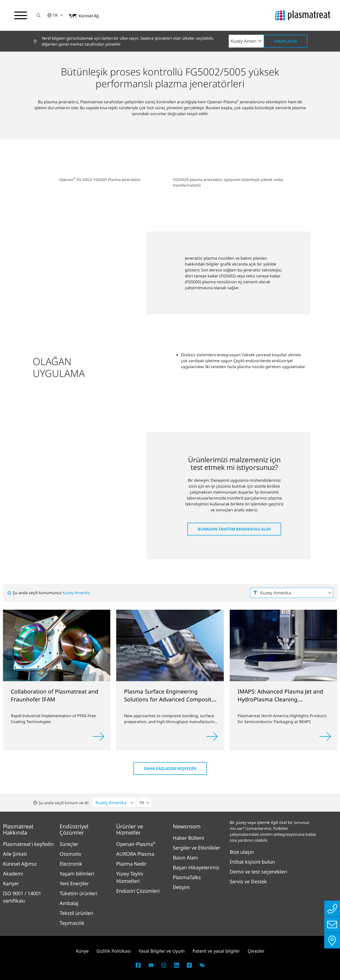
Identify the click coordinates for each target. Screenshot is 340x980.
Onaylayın (286, 41)
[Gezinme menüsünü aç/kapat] (21, 16)
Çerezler (256, 951)
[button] (39, 15)
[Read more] (98, 736)
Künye (82, 951)
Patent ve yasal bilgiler (216, 951)
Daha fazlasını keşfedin (170, 768)
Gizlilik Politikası (114, 951)
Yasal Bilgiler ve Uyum (162, 951)
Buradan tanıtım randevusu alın (234, 529)
